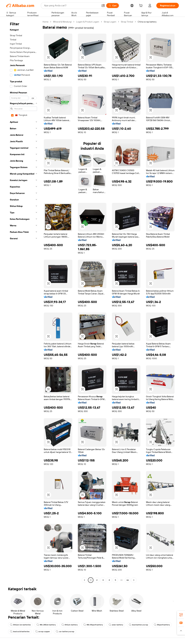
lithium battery (70, 625)
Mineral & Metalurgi (62, 22)
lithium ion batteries (20, 625)
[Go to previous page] (84, 580)
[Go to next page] (134, 580)
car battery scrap (65, 632)
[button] (103, 6)
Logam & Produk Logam (88, 22)
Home (45, 22)
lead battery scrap (138, 625)
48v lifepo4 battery (93, 625)
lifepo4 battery (162, 625)
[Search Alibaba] (71, 6)
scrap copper (43, 632)
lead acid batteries (20, 632)
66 (128, 580)
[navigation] (23, 301)
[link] (181, 615)
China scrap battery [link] (147, 22)
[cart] (141, 6)
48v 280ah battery (46, 625)
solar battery (116, 625)
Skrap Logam (110, 22)
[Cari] (113, 6)
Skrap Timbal (127, 22)
